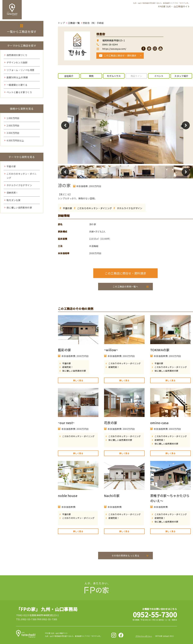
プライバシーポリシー (144, 636)
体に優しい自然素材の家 (74, 371)
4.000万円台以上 (15, 140)
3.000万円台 (13, 133)
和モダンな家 (14, 200)
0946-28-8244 (110, 44)
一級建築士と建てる (17, 85)
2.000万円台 (13, 125)
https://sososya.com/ (114, 49)
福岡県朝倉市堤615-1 (114, 40)
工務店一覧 (74, 23)
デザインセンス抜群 (17, 62)
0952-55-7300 (155, 614)
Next (186, 125)
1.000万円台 (13, 118)
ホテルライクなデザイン (130, 208)
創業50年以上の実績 (17, 77)
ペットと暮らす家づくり (19, 92)
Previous (65, 125)
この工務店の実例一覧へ (125, 287)
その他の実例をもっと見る (125, 556)
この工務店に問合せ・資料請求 (120, 56)
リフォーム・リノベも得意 (20, 70)
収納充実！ (68, 367)
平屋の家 (67, 208)
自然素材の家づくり (17, 55)
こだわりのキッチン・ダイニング (94, 208)
